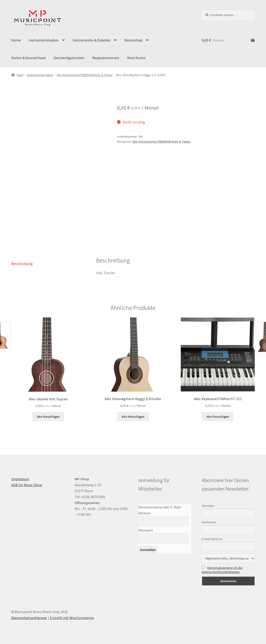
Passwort (146, 530)
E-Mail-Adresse (212, 539)
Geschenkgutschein (69, 58)
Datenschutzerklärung (29, 618)
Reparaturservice (106, 58)
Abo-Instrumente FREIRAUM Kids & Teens (84, 75)
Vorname (208, 506)
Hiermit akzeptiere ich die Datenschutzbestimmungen (222, 570)
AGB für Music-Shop (27, 485)
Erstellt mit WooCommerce (72, 618)
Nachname (209, 522)
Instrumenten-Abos (40, 75)
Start (20, 75)
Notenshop (133, 40)
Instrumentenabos (44, 40)
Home (16, 40)
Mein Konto (136, 58)
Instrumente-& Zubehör (92, 40)
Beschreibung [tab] (22, 264)
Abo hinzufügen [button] (48, 417)
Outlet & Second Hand (28, 58)
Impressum (20, 479)
